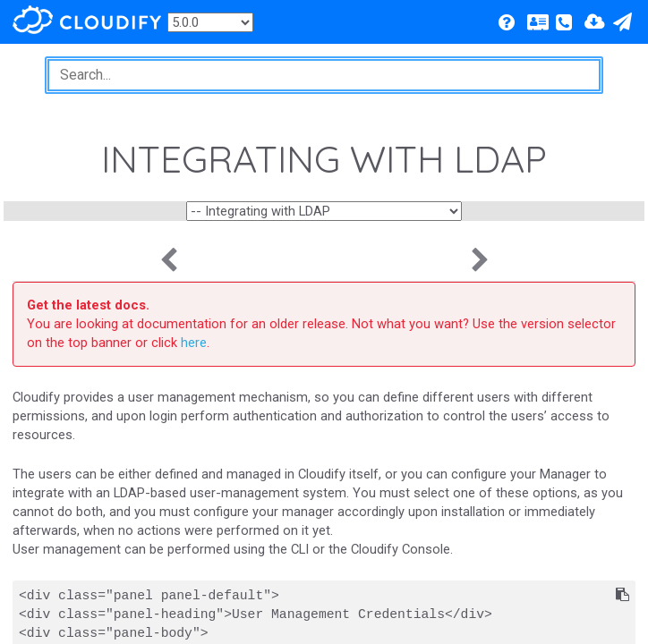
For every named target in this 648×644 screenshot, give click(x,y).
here (194, 343)
